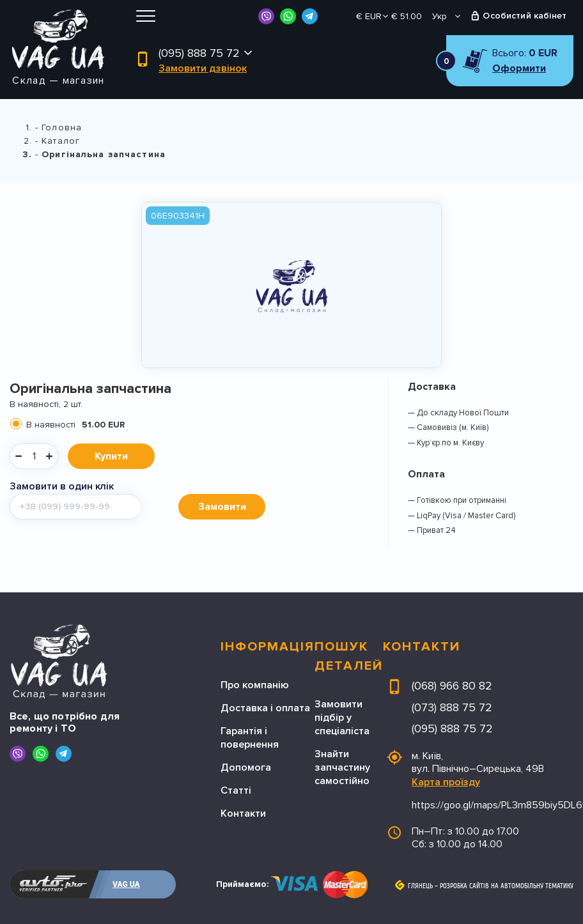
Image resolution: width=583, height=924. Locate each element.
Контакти (243, 813)
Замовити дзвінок (203, 68)
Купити (111, 456)
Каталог (61, 141)
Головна (62, 127)
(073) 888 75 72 (452, 707)
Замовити (222, 507)
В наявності (75, 425)
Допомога (246, 767)
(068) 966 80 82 (452, 686)
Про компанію (255, 685)
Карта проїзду (446, 782)
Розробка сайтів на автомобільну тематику (507, 886)
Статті (236, 790)
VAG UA (126, 884)
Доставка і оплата (265, 708)
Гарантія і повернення (250, 738)
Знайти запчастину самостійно (342, 767)
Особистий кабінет (525, 16)
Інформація (268, 647)
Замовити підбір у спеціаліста (342, 718)
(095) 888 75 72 (199, 53)
